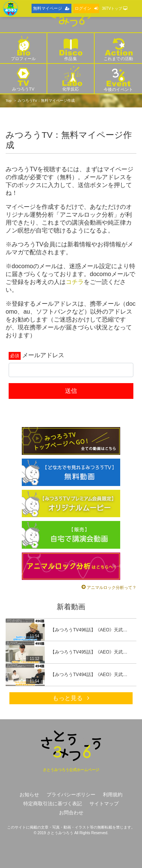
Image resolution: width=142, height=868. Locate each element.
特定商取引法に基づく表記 (53, 804)
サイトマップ (104, 804)
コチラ (75, 282)
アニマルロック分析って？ (112, 587)
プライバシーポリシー (71, 795)
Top (8, 100)
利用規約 (113, 795)
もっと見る (71, 698)
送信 (71, 391)
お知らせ (29, 795)
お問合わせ (71, 813)
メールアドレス (43, 355)
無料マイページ (51, 8)
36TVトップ (115, 8)
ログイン (86, 8)
